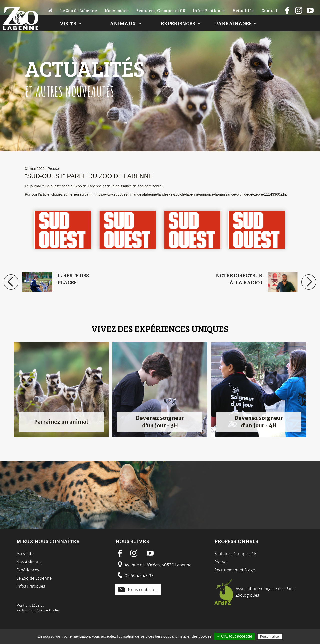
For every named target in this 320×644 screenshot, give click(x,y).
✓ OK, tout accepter (235, 636)
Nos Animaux (29, 562)
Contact (269, 10)
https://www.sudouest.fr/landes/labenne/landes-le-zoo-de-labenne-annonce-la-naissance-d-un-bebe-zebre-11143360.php (191, 194)
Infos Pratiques (209, 10)
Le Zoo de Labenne (79, 10)
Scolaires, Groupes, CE (235, 554)
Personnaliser (270, 637)
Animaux (123, 23)
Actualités (243, 10)
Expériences (178, 23)
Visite (68, 23)
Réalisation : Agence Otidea (38, 610)
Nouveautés (117, 10)
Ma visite (25, 554)
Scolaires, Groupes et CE (161, 10)
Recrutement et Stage (235, 570)
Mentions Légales (30, 605)
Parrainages (233, 23)
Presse (53, 169)
